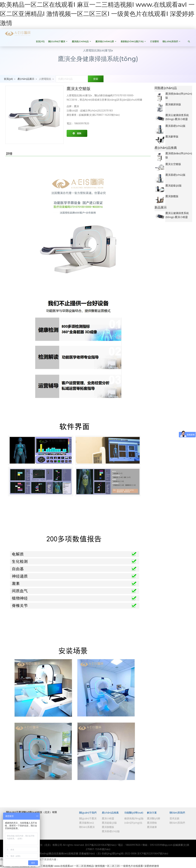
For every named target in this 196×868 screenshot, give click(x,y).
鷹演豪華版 (172, 137)
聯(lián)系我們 (170, 41)
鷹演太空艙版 (173, 164)
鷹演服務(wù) (87, 823)
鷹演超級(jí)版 (173, 186)
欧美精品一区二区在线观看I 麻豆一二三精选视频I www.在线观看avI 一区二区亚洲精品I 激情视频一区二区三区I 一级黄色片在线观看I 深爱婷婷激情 (97, 14)
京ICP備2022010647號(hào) (100, 845)
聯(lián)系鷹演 (87, 827)
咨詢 (79, 133)
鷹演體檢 (152, 823)
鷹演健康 (152, 827)
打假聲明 (155, 41)
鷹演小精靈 (108, 818)
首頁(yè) (40, 41)
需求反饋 (174, 818)
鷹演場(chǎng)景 (105, 41)
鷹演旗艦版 (172, 196)
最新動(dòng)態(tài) (132, 41)
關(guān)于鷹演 (57, 41)
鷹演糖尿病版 (173, 104)
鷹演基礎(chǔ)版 (175, 126)
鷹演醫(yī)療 (154, 818)
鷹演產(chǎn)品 (80, 41)
